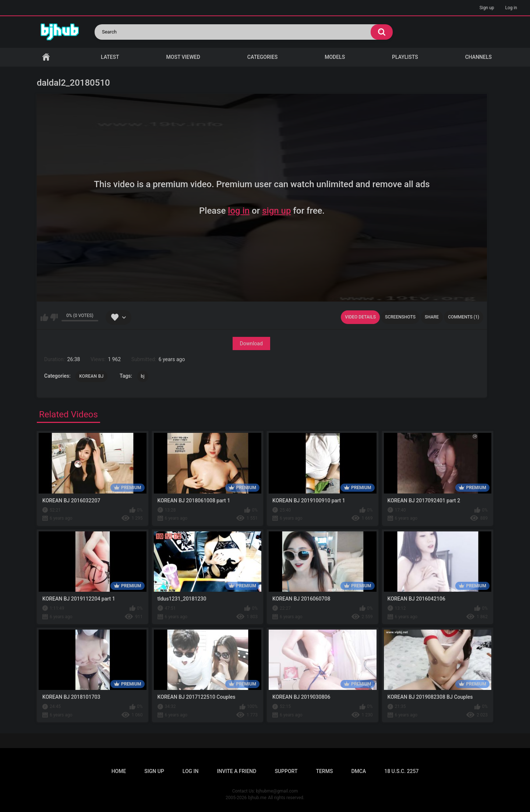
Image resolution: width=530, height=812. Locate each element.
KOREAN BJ (91, 376)
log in (239, 211)
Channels (478, 57)
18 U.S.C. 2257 (401, 771)
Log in (511, 8)
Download (251, 343)
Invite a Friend (237, 771)
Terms (324, 771)
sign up (276, 211)
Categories (262, 57)
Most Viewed (183, 57)
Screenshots (400, 317)
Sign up (487, 8)
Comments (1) (464, 317)
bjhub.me (257, 798)
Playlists (405, 57)
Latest (110, 57)
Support (286, 771)
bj (143, 376)
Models (335, 57)
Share (432, 317)
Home (46, 57)
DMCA (358, 771)
